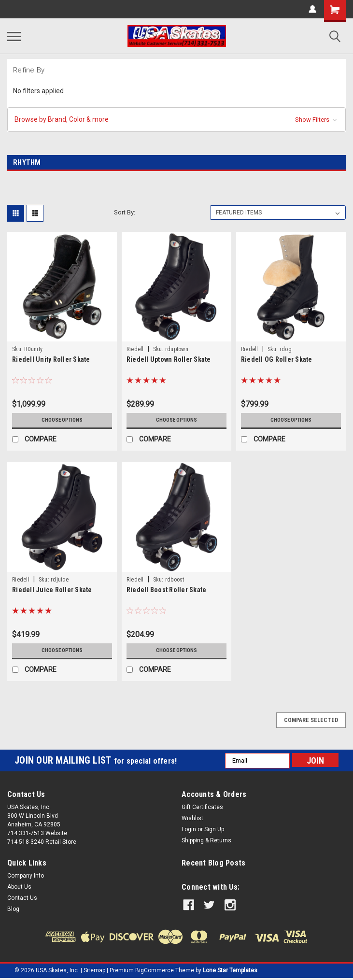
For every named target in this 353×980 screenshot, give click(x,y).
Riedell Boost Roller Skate (167, 590)
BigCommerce (155, 970)
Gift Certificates (202, 807)
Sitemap (94, 970)
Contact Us (22, 898)
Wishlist (192, 818)
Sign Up (214, 829)
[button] (176, 120)
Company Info (26, 876)
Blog (13, 909)
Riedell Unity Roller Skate (51, 359)
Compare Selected (311, 720)
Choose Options (62, 420)
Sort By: (125, 212)
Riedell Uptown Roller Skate (169, 359)
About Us (19, 887)
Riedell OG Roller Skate (277, 359)
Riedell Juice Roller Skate (52, 590)
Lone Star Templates (230, 970)
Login (189, 829)
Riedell (135, 349)
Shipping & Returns (206, 840)
